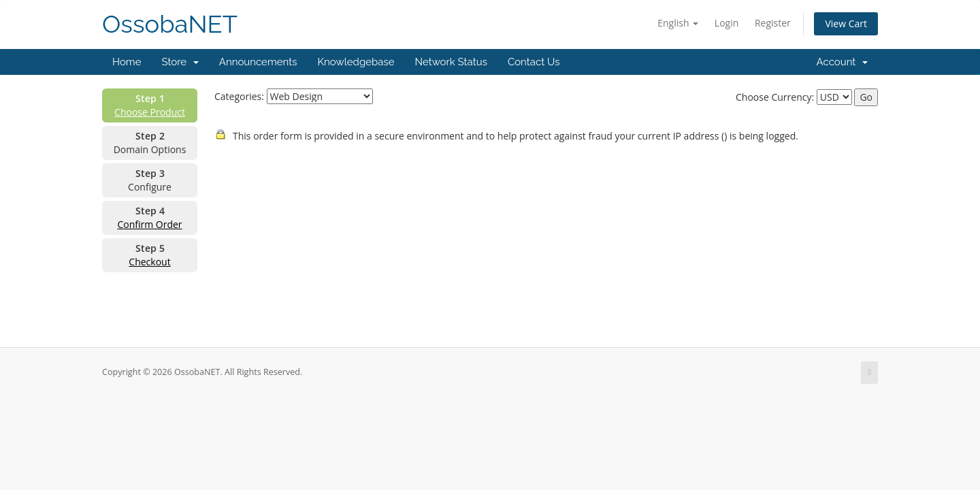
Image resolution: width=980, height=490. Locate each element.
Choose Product (150, 112)
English (678, 23)
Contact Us (534, 62)
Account (842, 62)
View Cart (846, 23)
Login (726, 23)
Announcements (258, 62)
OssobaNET (170, 24)
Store (180, 62)
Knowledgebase (356, 62)
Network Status (451, 62)
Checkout (149, 262)
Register (773, 23)
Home (127, 62)
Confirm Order (149, 224)
